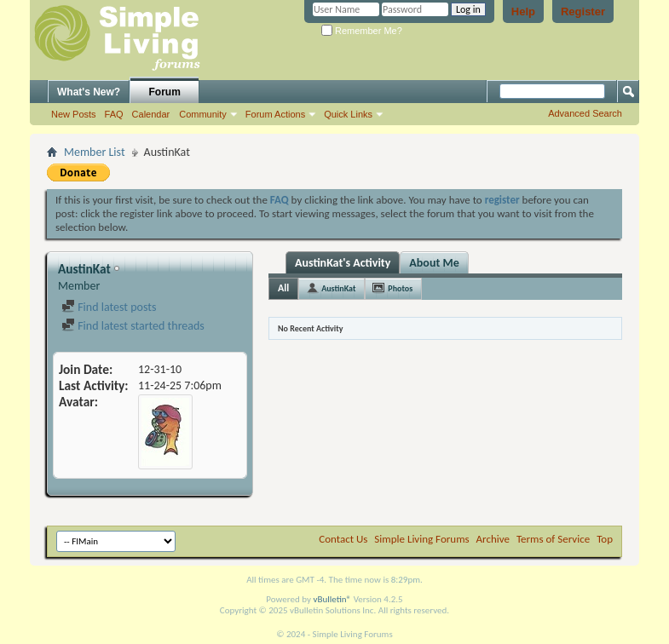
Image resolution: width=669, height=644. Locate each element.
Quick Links (348, 114)
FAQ (114, 114)
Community (203, 114)
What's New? (89, 92)
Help (523, 11)
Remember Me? (362, 31)
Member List (95, 152)
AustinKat (338, 288)
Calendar (151, 114)
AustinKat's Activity (343, 263)
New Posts (74, 114)
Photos (400, 288)
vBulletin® (332, 599)
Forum (165, 92)
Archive (493, 539)
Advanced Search (585, 113)
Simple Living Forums (421, 539)
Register (583, 11)
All (283, 288)
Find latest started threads (133, 326)
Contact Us (343, 539)
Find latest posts (109, 307)
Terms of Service (553, 539)
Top (605, 539)
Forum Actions (275, 114)
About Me (434, 263)
